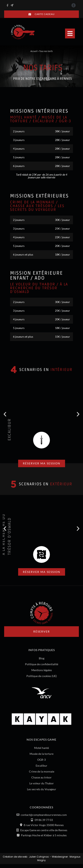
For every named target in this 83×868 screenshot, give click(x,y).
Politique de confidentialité (42, 664)
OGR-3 (41, 760)
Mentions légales (42, 670)
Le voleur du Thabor (42, 783)
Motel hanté (41, 748)
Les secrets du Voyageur (42, 789)
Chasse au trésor (41, 777)
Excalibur (41, 766)
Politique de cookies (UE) (42, 676)
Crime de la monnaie (42, 771)
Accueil (34, 51)
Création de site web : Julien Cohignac (26, 857)
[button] (74, 5)
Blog (42, 658)
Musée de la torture (41, 754)
